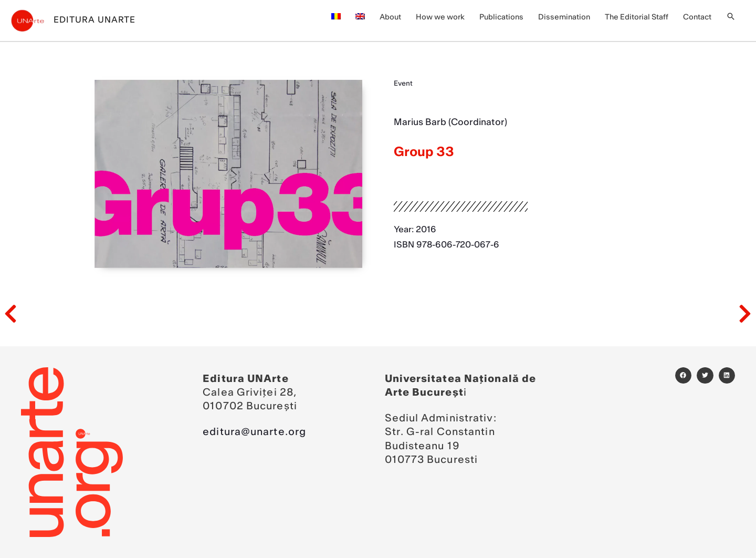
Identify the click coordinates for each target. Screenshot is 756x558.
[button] (731, 18)
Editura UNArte (94, 20)
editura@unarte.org (254, 432)
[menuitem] (336, 17)
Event (403, 84)
